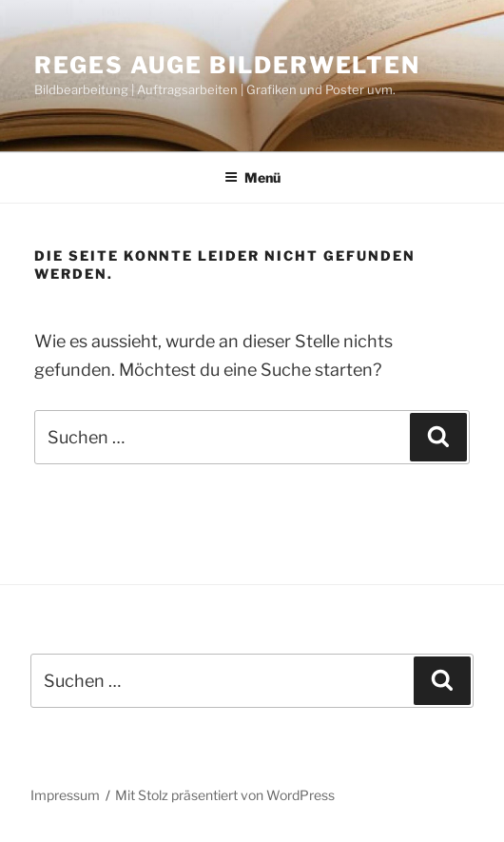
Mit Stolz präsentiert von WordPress (225, 795)
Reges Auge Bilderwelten (227, 65)
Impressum (65, 795)
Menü (252, 177)
